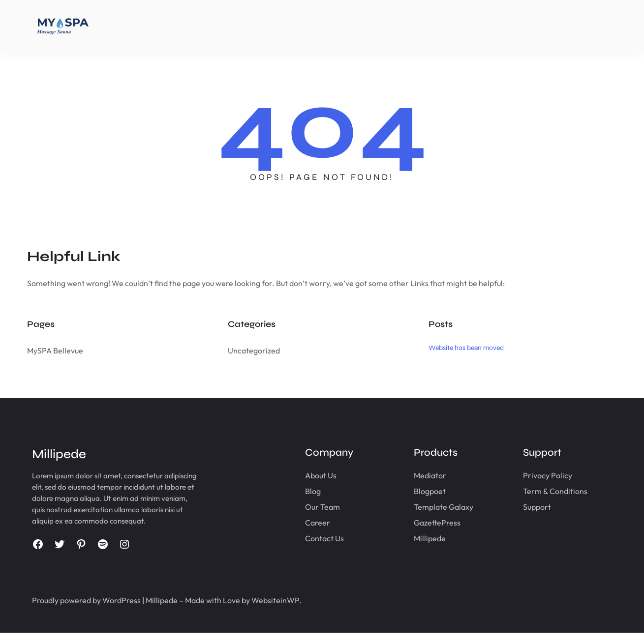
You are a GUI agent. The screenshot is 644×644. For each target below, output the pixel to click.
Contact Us (303, 538)
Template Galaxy (430, 507)
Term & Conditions (548, 491)
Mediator (416, 475)
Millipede (416, 538)
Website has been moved (466, 348)
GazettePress (423, 523)
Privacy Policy (541, 475)
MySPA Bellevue (55, 351)
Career (296, 523)
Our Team (301, 507)
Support (530, 507)
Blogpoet (416, 491)
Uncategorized (254, 351)
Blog (292, 491)
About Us (300, 475)
